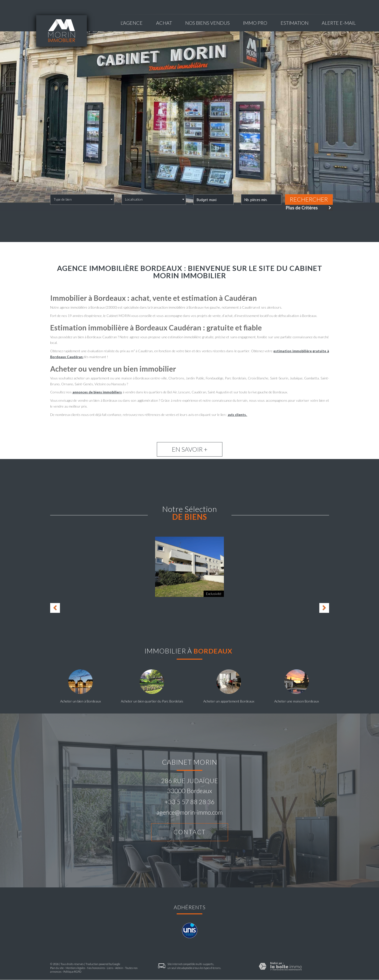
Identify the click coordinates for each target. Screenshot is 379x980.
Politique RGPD (72, 972)
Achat (164, 23)
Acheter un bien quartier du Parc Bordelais (152, 701)
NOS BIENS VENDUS (207, 23)
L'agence (132, 23)
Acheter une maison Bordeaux (297, 701)
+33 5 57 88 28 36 (189, 802)
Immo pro (255, 23)
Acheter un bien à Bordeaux (80, 701)
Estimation (295, 23)
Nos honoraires (96, 968)
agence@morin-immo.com (189, 812)
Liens (110, 968)
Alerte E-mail (339, 23)
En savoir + (190, 449)
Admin (119, 968)
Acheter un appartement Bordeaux (229, 701)
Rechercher (309, 199)
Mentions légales (75, 968)
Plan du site (57, 968)
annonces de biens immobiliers (97, 392)
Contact (190, 832)
